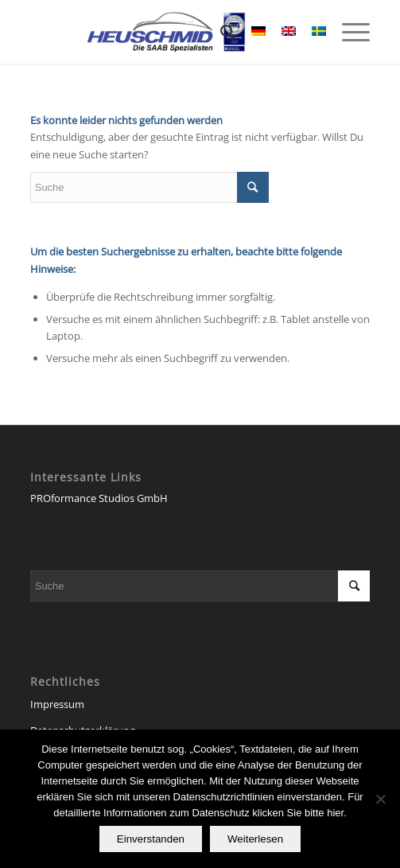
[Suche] (220, 32)
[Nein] (380, 799)
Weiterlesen (255, 839)
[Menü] (348, 32)
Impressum (57, 704)
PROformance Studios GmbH (99, 498)
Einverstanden (151, 839)
